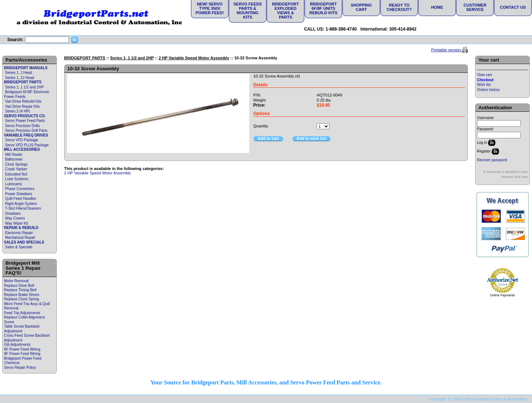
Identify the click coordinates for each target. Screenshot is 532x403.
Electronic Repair (19, 233)
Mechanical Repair (20, 238)
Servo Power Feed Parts (25, 121)
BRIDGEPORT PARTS (23, 82)
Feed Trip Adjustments (22, 313)
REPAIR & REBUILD (21, 228)
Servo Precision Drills (22, 126)
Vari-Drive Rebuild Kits (23, 101)
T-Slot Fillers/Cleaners (23, 208)
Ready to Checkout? (399, 7)
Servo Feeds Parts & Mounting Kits (247, 11)
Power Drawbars (19, 194)
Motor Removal (16, 281)
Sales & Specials (19, 247)
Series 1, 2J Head (20, 78)
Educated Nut (16, 174)
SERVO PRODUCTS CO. (25, 116)
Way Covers (15, 218)
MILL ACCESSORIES (22, 149)
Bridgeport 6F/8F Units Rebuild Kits (323, 8)
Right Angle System (21, 204)
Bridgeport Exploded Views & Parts (285, 11)
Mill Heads (14, 155)
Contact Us (513, 7)
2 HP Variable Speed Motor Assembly (194, 58)
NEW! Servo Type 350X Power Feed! (210, 8)
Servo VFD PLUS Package (27, 145)
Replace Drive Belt (19, 286)
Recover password (492, 160)
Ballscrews (14, 159)
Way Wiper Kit (17, 223)
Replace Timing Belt (20, 290)
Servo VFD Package (22, 140)
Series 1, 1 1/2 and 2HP (24, 87)
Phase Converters (20, 189)
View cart (484, 75)
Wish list (484, 85)
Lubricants (13, 184)
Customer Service (475, 7)
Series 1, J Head (19, 73)
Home (437, 7)
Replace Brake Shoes (22, 295)
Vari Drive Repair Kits (22, 106)
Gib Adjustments (17, 345)
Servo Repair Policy (20, 368)
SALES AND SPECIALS (24, 242)
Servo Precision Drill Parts (26, 131)
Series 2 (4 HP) (17, 111)
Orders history (488, 90)
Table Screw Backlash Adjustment (22, 329)
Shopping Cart (361, 7)
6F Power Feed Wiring (22, 349)
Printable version (447, 50)
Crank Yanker (16, 169)
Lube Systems (17, 179)
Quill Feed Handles (21, 199)
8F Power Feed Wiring (22, 354)
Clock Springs (16, 164)
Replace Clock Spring (21, 299)
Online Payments (503, 295)
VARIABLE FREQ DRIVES (26, 135)
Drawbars (13, 214)
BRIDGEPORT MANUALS (26, 68)
